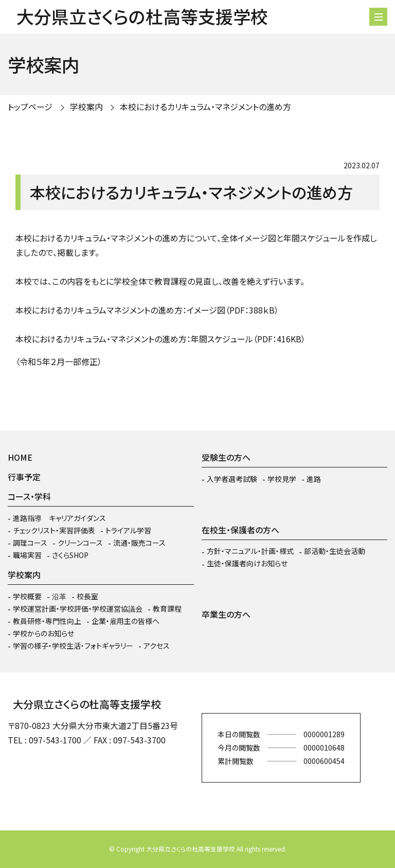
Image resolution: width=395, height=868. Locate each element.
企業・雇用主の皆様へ (125, 621)
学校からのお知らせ (43, 633)
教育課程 (167, 609)
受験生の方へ (226, 457)
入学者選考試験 (232, 479)
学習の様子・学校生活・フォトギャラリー (73, 646)
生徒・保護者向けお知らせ (247, 563)
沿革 (59, 596)
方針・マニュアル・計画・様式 (250, 551)
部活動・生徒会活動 (335, 551)
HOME (20, 457)
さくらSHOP (70, 555)
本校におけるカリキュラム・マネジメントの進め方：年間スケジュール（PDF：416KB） (160, 339)
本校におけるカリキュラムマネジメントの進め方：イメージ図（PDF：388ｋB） (147, 310)
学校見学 (282, 479)
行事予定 (24, 477)
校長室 (87, 596)
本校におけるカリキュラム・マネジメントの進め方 (205, 107)
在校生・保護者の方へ (240, 530)
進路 (314, 479)
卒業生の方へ (226, 614)
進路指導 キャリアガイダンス (59, 518)
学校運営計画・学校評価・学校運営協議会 (78, 609)
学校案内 (86, 107)
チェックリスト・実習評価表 (54, 530)
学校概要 (27, 596)
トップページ (30, 107)
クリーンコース (80, 543)
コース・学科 (29, 496)
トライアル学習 (128, 530)
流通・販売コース (139, 543)
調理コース (30, 543)
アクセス (157, 646)
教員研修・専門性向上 (47, 621)
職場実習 (27, 555)
